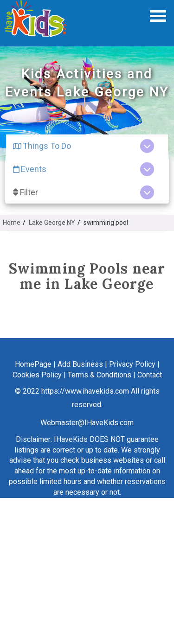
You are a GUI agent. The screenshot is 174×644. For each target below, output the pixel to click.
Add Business (80, 364)
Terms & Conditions (100, 375)
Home (12, 223)
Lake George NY (52, 223)
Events (30, 169)
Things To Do (42, 146)
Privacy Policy (132, 364)
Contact (150, 375)
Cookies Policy (37, 375)
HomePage (33, 364)
